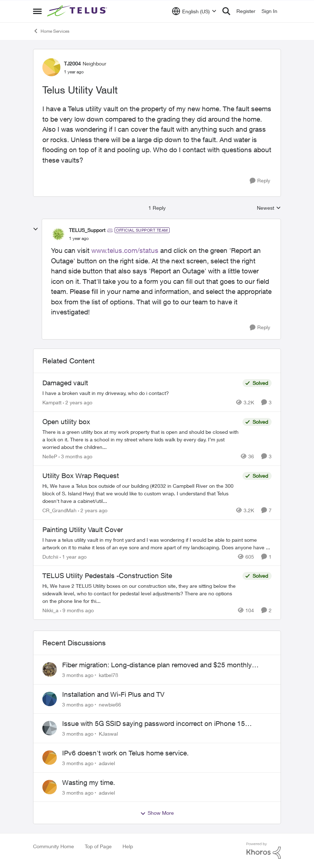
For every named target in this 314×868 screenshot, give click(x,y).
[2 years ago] (78, 402)
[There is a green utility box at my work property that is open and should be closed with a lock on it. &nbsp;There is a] (141, 439)
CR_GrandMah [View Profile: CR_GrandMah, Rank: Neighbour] (59, 510)
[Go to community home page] (78, 11)
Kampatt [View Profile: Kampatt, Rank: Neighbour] (52, 402)
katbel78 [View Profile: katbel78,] (108, 675)
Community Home (54, 846)
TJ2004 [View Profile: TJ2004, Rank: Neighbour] (72, 63)
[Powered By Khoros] (264, 851)
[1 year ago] (73, 556)
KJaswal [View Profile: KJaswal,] (108, 734)
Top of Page (98, 846)
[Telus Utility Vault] (79, 238)
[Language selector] (194, 11)
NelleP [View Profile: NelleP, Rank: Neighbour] (50, 456)
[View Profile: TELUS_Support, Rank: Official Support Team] (58, 234)
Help (128, 846)
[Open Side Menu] (37, 11)
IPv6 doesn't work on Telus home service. (125, 753)
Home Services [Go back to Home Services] (51, 31)
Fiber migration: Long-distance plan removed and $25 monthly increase (157, 665)
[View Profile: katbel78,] (50, 669)
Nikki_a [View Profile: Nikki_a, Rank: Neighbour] (50, 610)
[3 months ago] (75, 456)
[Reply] (260, 181)
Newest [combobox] (269, 208)
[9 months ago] (77, 610)
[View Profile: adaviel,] (50, 758)
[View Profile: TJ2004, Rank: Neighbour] (51, 67)
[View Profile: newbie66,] (50, 699)
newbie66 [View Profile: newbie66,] (110, 704)
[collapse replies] (36, 229)
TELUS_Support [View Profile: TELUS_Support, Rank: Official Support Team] (87, 230)
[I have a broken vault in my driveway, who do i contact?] (141, 393)
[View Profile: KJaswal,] (50, 728)
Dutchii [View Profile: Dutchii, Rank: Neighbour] (50, 556)
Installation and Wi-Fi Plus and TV (113, 694)
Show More (157, 813)
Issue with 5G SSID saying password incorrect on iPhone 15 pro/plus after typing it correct (154, 724)
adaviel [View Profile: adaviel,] (107, 763)
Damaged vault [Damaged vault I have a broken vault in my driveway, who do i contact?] (65, 383)
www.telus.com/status (125, 250)
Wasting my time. (89, 782)
